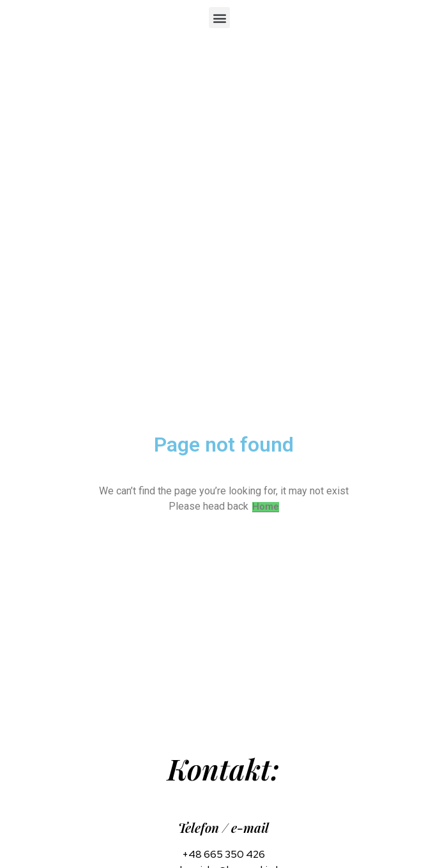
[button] (219, 18)
